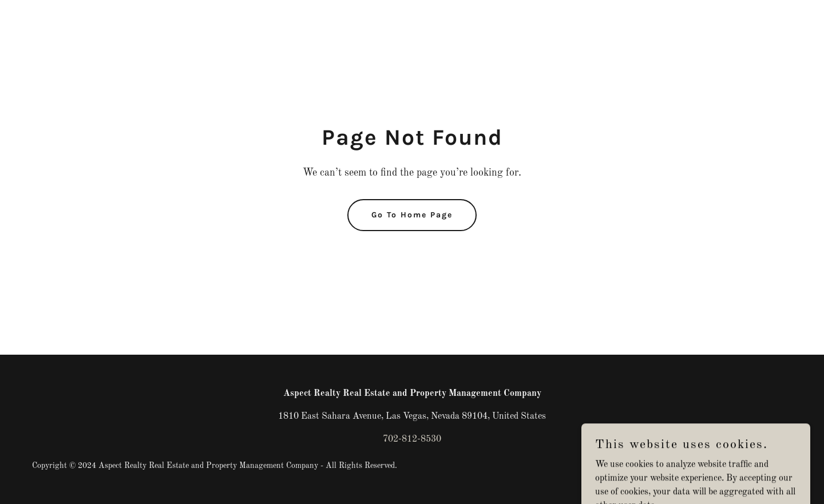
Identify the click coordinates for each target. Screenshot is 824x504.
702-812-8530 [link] (412, 439)
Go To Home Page (412, 215)
